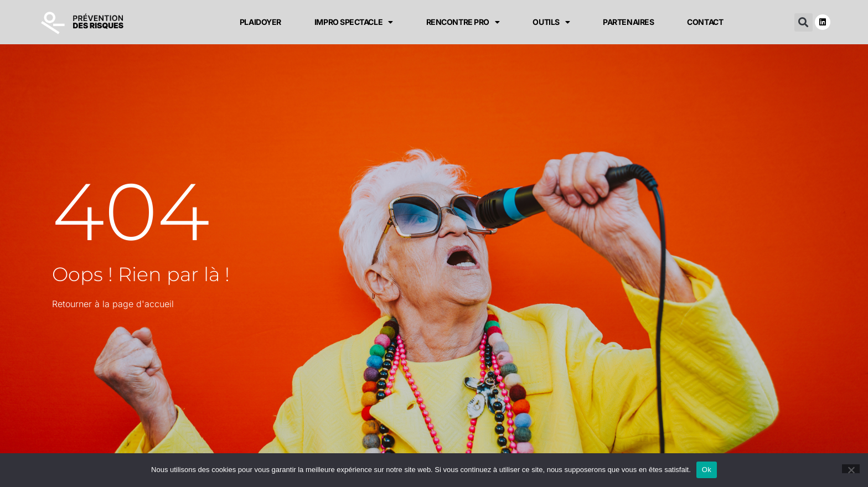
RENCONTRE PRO (463, 22)
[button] (804, 22)
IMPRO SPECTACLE (354, 22)
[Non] (851, 469)
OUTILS (551, 22)
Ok (707, 470)
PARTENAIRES (628, 22)
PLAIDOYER (260, 22)
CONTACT (705, 22)
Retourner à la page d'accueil (113, 304)
